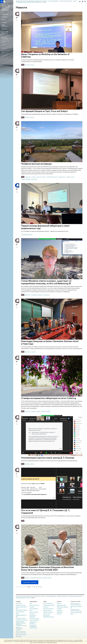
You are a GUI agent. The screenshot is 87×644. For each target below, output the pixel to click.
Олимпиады (32, 607)
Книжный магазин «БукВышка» (63, 607)
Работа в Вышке (19, 636)
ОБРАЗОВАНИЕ (33, 602)
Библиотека (59, 603)
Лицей (31, 603)
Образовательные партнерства (33, 623)
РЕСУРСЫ (59, 602)
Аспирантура (32, 614)
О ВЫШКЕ (18, 602)
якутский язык (34, 179)
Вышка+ (31, 610)
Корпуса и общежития (20, 612)
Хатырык (68, 177)
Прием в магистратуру (34, 612)
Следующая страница (30, 582)
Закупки (17, 613)
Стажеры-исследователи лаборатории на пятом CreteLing (49, 398)
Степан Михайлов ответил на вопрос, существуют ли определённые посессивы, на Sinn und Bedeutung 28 (46, 282)
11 (37, 587)
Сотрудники (4, 17)
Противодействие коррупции (22, 620)
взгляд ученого (47, 295)
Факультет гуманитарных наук (63, 596)
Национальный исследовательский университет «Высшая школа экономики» (31, 596)
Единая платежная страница (21, 635)
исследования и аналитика (27, 235)
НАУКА (45, 602)
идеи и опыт (28, 295)
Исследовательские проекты (49, 605)
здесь (73, 640)
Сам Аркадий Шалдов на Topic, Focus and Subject (44, 111)
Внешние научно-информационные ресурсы (49, 616)
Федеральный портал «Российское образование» (76, 610)
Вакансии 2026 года (5, 32)
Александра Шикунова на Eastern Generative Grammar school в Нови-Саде (50, 342)
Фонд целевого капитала (21, 618)
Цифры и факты (19, 603)
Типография (59, 609)
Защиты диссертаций (47, 610)
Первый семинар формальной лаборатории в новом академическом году (45, 227)
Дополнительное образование (33, 616)
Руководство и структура (21, 605)
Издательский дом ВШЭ (61, 605)
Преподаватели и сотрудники (22, 610)
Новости (4, 20)
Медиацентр (59, 610)
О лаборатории (5, 14)
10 (35, 587)
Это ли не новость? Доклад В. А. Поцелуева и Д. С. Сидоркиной (46, 511)
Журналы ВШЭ (60, 612)
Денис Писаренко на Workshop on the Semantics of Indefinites (45, 55)
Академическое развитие (48, 612)
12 (39, 587)
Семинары (4, 22)
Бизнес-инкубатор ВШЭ (34, 620)
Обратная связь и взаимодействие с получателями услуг (33, 626)
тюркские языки (62, 177)
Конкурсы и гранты (47, 614)
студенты (34, 177)
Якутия (73, 177)
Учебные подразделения (51, 596)
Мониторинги (46, 607)
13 (41, 587)
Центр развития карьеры (34, 619)
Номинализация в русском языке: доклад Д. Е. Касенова (48, 458)
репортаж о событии (29, 65)
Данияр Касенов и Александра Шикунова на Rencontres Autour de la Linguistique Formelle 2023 (47, 568)
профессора (28, 177)
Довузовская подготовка (34, 605)
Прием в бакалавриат (34, 609)
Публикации (4, 29)
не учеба (33, 411)
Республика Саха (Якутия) (52, 177)
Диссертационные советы (48, 609)
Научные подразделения (48, 603)
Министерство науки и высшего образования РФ (76, 604)
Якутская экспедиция (26, 179)
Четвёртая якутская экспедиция (36, 164)
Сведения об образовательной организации (19, 629)
